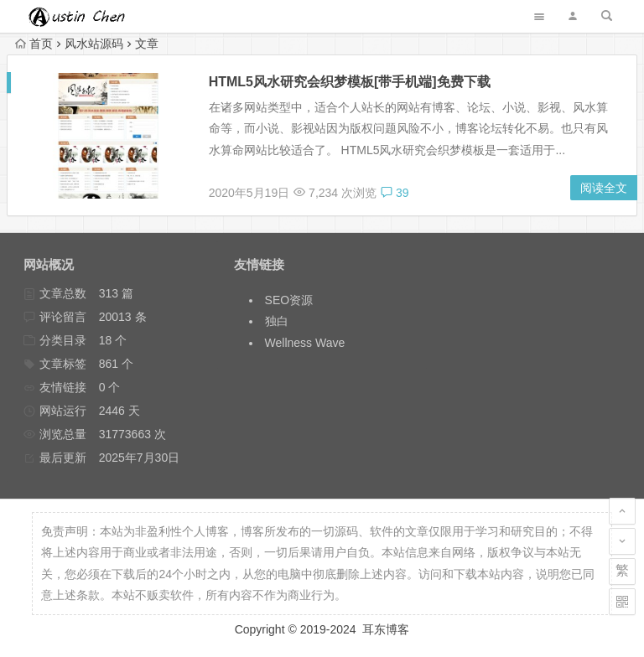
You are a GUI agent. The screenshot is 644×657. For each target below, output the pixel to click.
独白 (277, 321)
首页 (34, 44)
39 (395, 193)
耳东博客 (386, 629)
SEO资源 (289, 300)
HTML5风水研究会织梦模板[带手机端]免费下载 (350, 82)
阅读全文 (604, 188)
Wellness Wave (305, 343)
